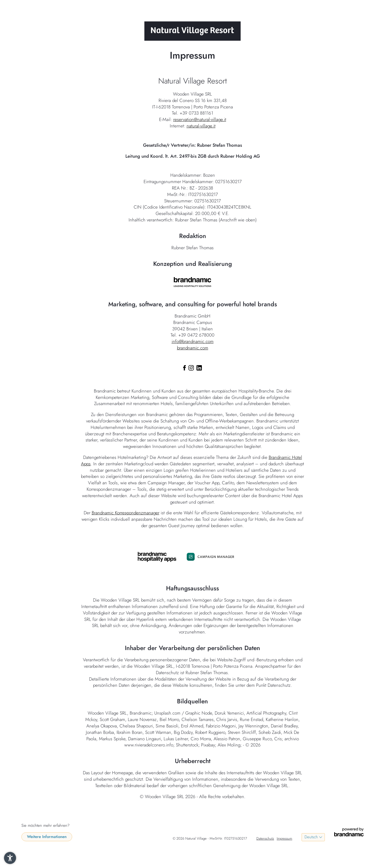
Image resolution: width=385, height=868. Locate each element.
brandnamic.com (193, 348)
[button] (10, 858)
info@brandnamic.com (193, 341)
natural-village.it (201, 126)
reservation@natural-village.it (200, 119)
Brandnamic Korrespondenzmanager (126, 513)
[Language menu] (313, 837)
